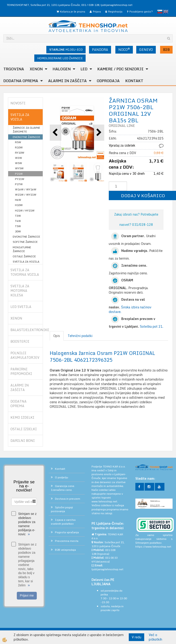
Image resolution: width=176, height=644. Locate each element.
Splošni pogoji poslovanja (62, 509)
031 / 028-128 (90, 5)
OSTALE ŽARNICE (24, 256)
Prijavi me (27, 595)
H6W (18, 200)
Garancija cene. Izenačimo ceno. (63, 488)
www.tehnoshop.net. (105, 501)
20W (18, 231)
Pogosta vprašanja (67, 532)
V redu (136, 637)
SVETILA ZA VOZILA (26, 262)
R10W (19, 147)
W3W (19, 158)
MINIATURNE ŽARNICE (22, 249)
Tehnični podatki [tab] (80, 336)
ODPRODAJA (108, 81)
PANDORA (100, 50)
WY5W (19, 168)
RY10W (20, 153)
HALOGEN (62, 69)
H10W (19, 205)
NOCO (124, 49)
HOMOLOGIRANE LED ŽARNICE (60, 58)
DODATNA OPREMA (21, 81)
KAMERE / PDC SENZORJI (120, 69)
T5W (18, 226)
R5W (18, 142)
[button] (98, 133)
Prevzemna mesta (67, 541)
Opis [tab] (57, 336)
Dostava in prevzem (68, 499)
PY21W (20, 179)
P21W (19, 174)
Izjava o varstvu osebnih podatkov (63, 522)
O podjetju (62, 477)
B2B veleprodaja (65, 550)
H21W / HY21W (25, 210)
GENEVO (146, 50)
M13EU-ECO (66, 49)
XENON (36, 69)
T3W (18, 216)
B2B (166, 50)
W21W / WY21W (26, 195)
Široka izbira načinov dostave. (130, 309)
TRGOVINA (14, 69)
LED (84, 69)
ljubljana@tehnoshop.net (117, 5)
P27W (19, 184)
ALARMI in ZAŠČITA (67, 81)
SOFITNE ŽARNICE (25, 242)
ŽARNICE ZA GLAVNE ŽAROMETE (26, 130)
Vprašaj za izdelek (122, 145)
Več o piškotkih (155, 637)
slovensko (160, 12)
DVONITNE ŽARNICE (26, 237)
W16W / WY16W (26, 189)
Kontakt (134, 81)
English (166, 12)
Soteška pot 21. (152, 326)
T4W (18, 221)
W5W (19, 163)
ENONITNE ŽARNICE (26, 137)
